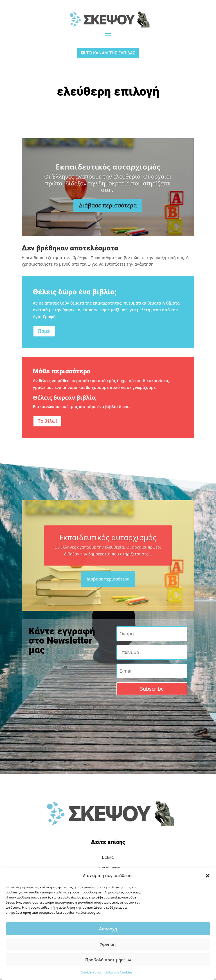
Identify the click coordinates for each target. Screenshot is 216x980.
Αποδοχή (108, 929)
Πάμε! (44, 331)
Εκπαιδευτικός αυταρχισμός (108, 175)
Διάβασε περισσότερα (108, 214)
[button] (208, 876)
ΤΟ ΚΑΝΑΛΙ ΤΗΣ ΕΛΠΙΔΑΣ (111, 53)
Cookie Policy (91, 972)
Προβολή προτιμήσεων (108, 960)
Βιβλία (108, 857)
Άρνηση (108, 944)
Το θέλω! (47, 421)
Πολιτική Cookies (118, 972)
